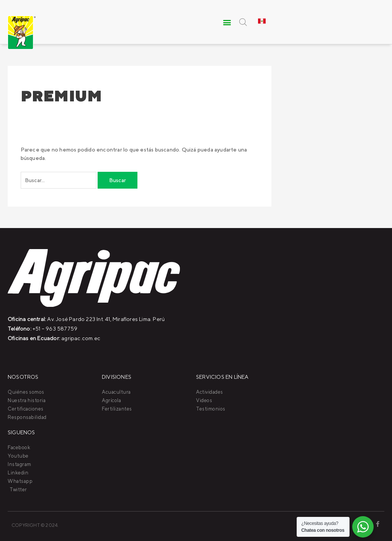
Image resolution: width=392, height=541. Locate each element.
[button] (227, 22)
